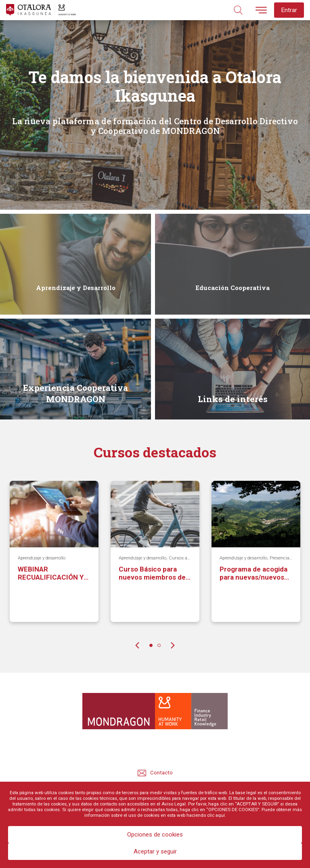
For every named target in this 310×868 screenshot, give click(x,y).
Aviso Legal (174, 804)
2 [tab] (159, 645)
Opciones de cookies (155, 835)
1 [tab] (151, 645)
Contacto (155, 773)
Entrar (289, 10)
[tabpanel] (54, 557)
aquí (220, 815)
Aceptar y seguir (155, 851)
